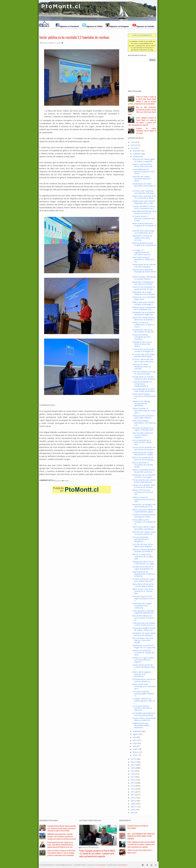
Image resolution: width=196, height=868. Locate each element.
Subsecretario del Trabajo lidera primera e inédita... (143, 454)
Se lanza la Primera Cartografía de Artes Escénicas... (141, 337)
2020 (133, 768)
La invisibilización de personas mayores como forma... (143, 171)
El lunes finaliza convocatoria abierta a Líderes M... (144, 719)
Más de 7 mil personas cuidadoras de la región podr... (143, 557)
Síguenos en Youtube (145, 26)
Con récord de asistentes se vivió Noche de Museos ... (144, 448)
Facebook (58, 481)
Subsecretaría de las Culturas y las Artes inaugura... (144, 266)
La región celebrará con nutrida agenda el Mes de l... (144, 701)
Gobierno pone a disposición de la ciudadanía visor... (144, 308)
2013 (133, 789)
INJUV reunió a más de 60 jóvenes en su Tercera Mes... (143, 591)
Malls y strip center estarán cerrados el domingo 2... (143, 303)
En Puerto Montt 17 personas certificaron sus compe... (143, 218)
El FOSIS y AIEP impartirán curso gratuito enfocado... (144, 192)
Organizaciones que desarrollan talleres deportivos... (141, 725)
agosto (136, 734)
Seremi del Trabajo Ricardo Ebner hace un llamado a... (144, 319)
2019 (133, 771)
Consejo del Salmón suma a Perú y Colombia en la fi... (144, 207)
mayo (135, 743)
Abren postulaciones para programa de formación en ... (144, 226)
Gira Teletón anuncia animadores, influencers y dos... (144, 260)
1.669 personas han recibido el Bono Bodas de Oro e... (144, 624)
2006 (133, 810)
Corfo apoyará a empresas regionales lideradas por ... (144, 612)
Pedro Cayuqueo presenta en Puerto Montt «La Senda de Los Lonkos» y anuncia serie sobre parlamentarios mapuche (142, 121)
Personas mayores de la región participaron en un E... (143, 598)
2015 (133, 783)
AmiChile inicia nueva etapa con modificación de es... (143, 232)
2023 (133, 759)
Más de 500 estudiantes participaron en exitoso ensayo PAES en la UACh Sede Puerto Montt (142, 111)
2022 (133, 762)
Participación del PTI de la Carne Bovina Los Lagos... (144, 563)
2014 (133, 786)
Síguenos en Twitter (94, 26)
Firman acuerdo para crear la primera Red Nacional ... (144, 481)
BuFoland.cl (123, 865)
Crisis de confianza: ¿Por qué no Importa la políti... (144, 373)
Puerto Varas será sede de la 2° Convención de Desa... (144, 197)
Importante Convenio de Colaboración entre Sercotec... (142, 238)
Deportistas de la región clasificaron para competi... (144, 293)
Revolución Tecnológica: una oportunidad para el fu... (144, 505)
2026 (133, 142)
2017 (133, 777)
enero (135, 755)
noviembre (137, 154)
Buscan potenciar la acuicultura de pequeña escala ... (143, 465)
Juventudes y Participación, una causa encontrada (143, 283)
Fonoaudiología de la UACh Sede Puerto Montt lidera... (144, 390)
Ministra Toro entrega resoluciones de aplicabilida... (141, 403)
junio (135, 740)
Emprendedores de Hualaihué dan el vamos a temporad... (144, 574)
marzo (135, 749)
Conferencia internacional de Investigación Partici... (144, 516)
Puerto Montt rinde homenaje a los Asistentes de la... (144, 686)
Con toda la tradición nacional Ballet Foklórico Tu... (143, 694)
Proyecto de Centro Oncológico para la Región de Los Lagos (146, 131)
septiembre (137, 731)
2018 (133, 774)
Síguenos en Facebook (69, 26)
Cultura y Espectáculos (90, 820)
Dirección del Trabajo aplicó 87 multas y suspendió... (144, 160)
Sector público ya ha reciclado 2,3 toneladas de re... (144, 522)
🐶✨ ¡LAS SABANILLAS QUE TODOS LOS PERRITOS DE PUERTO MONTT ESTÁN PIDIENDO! (141, 836)
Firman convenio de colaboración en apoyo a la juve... (143, 325)
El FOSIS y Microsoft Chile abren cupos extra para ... (143, 360)
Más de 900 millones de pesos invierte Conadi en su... (143, 618)
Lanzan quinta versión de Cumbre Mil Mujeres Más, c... (144, 667)
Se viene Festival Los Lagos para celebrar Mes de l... (144, 580)
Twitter (66, 481)
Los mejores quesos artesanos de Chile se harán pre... (142, 708)
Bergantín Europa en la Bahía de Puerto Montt (138, 827)
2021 (133, 765)
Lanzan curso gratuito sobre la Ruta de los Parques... (144, 486)
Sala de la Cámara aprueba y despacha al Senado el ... (144, 550)
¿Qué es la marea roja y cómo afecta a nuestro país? (140, 851)
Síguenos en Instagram (119, 26)
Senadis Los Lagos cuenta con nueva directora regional (143, 660)
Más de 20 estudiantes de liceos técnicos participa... (143, 459)
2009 (133, 801)
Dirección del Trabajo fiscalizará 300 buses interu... (142, 179)
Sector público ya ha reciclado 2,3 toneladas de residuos (74, 37)
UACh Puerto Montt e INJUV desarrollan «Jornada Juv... (144, 528)
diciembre (137, 151)
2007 (133, 807)
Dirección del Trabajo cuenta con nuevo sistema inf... (144, 533)
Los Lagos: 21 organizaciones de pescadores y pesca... (142, 252)
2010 (133, 798)
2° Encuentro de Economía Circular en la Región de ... (144, 350)
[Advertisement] (140, 74)
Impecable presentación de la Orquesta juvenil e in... (144, 212)
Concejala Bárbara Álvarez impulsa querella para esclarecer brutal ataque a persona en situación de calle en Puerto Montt (61, 828)
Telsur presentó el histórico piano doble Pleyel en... (143, 417)
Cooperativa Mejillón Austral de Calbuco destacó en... (144, 629)
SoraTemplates (101, 865)
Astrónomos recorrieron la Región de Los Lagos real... (144, 646)
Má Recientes (125, 820)
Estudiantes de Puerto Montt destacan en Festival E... (144, 634)
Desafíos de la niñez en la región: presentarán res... (143, 568)
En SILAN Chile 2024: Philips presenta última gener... (144, 355)
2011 (133, 795)
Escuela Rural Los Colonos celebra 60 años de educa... (144, 378)
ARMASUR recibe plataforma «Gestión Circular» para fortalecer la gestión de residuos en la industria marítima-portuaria (62, 836)
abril (134, 746)
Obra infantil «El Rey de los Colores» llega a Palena (143, 585)
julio (134, 737)
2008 (133, 804)
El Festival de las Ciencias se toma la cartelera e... (144, 680)
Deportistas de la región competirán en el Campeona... (142, 606)
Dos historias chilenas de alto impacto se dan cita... (144, 331)
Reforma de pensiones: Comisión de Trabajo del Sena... (143, 653)
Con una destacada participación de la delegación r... (141, 539)
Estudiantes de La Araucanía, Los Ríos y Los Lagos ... (144, 476)
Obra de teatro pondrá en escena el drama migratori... (143, 435)
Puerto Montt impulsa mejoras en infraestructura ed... (144, 396)
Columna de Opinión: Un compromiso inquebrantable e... (142, 384)
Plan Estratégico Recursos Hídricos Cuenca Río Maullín (143, 640)
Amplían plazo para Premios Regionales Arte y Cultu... (144, 202)
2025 (133, 145)
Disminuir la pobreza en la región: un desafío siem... (143, 429)
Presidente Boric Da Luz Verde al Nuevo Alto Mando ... (142, 344)
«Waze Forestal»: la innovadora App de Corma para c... (144, 411)
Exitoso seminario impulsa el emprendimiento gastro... (144, 511)
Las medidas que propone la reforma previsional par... (144, 714)
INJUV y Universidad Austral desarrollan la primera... (143, 471)
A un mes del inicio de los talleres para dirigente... (143, 545)
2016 (133, 780)
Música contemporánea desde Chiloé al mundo (143, 165)
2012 (133, 792)
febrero (136, 752)
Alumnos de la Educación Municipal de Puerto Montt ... (144, 272)
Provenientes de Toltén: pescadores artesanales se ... (144, 186)
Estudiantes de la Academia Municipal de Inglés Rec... (143, 313)
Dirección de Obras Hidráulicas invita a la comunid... (142, 367)
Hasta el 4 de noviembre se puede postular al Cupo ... (143, 288)
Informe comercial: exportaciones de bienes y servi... (144, 499)
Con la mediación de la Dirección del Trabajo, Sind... (142, 442)
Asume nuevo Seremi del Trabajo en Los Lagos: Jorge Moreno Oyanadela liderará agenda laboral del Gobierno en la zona (60, 845)
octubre (136, 157)
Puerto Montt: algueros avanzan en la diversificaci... (142, 674)
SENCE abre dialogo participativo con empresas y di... (144, 423)
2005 (133, 813)
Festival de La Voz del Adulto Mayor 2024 (144, 298)
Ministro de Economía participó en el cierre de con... (143, 492)
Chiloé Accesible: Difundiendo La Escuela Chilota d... (144, 278)
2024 (133, 148)
